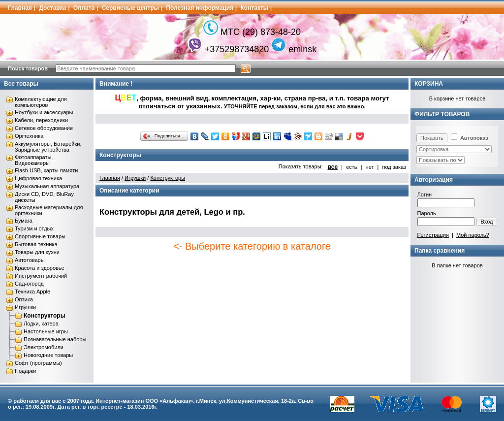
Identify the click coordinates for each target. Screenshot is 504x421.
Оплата (84, 8)
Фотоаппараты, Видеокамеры (34, 160)
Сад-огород (29, 284)
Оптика (24, 299)
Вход (487, 222)
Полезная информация (200, 8)
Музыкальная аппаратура (47, 186)
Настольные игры (46, 331)
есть (351, 167)
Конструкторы (45, 316)
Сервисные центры (130, 8)
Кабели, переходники (41, 120)
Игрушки (25, 307)
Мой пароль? (473, 235)
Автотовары (30, 260)
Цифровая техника (38, 178)
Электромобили (44, 347)
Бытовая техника (36, 244)
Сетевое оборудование (44, 128)
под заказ (394, 167)
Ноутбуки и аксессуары (44, 112)
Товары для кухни (37, 252)
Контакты (255, 8)
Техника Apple (32, 291)
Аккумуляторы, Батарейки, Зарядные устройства (48, 147)
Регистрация (433, 235)
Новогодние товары (48, 355)
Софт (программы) (38, 363)
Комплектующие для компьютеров (41, 102)
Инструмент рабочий (41, 276)
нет (370, 167)
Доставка (52, 8)
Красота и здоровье (40, 268)
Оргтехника (29, 136)
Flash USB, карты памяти (47, 170)
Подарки (25, 371)
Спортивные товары (40, 236)
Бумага (24, 221)
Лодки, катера (41, 324)
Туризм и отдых (34, 228)
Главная (20, 8)
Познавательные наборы (55, 339)
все (333, 167)
